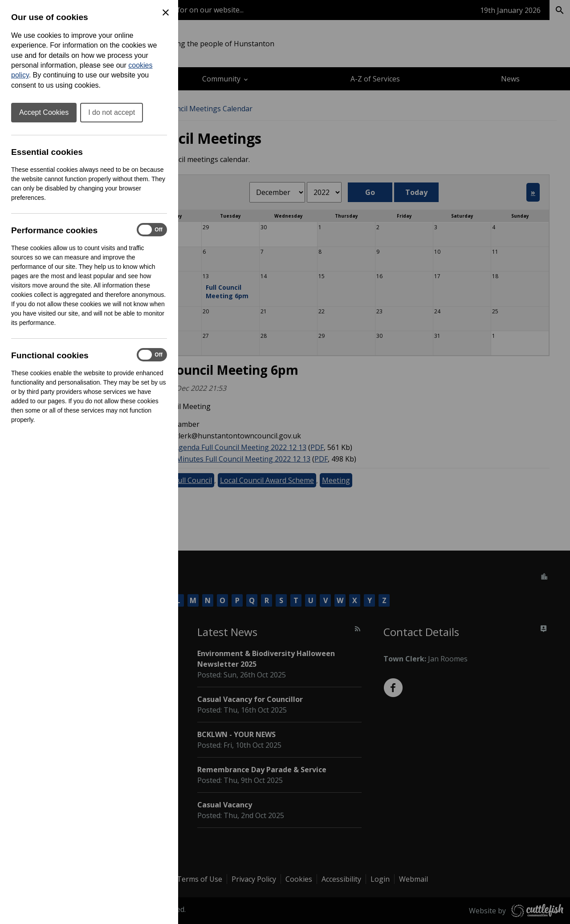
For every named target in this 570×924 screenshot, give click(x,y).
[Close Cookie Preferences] (166, 12)
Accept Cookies (44, 112)
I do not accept (112, 112)
